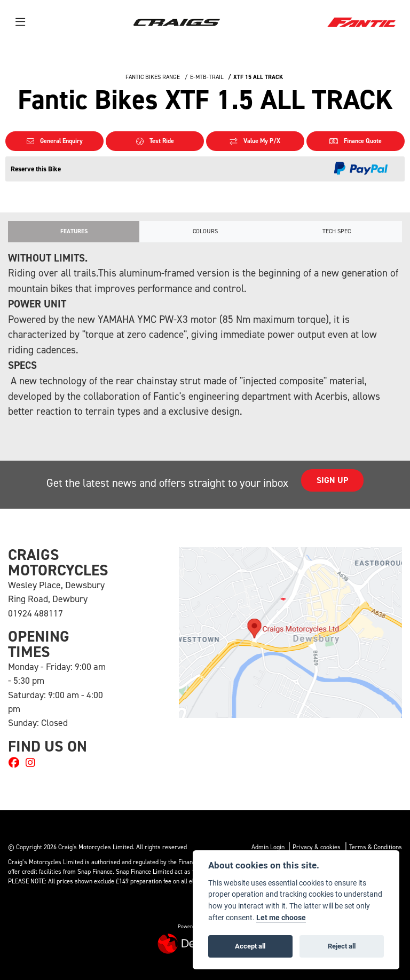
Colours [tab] (205, 231)
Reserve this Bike (36, 169)
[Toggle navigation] (20, 22)
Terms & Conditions (376, 847)
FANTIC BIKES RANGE (153, 77)
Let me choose (281, 918)
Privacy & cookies (317, 847)
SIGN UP (333, 480)
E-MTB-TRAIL (207, 77)
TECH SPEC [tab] (337, 231)
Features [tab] (74, 231)
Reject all (342, 946)
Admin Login (268, 847)
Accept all (250, 946)
